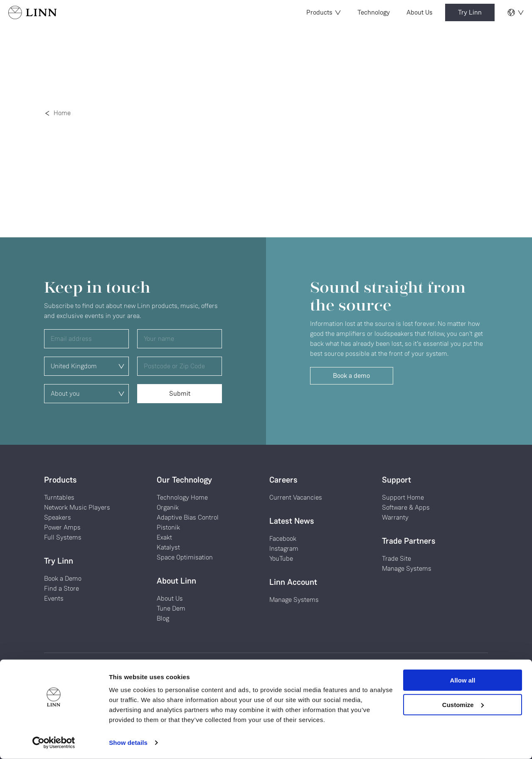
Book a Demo (63, 578)
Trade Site (397, 558)
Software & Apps (406, 507)
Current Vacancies (296, 497)
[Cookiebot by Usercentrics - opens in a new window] (54, 743)
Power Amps (62, 527)
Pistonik (168, 527)
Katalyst (168, 547)
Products (324, 12)
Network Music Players (77, 507)
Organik (168, 507)
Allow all (463, 680)
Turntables (59, 497)
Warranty (395, 517)
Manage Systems (294, 600)
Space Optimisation (185, 557)
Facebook (283, 538)
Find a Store (62, 588)
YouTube (281, 558)
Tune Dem (171, 608)
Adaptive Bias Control (188, 517)
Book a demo (351, 376)
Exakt (164, 537)
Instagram (284, 548)
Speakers (58, 517)
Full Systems (63, 537)
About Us (420, 12)
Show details (128, 743)
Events (54, 598)
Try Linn (470, 12)
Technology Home (182, 497)
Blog (163, 618)
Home (62, 113)
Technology (374, 12)
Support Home (403, 497)
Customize (463, 704)
